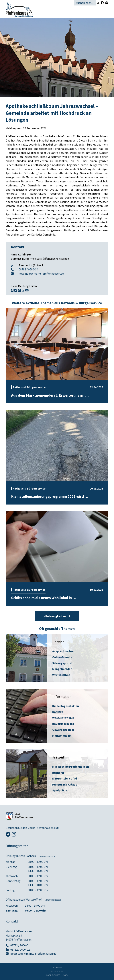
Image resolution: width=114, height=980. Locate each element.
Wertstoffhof (61, 675)
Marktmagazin (62, 736)
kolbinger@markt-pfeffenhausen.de (41, 274)
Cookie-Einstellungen (57, 975)
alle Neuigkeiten (57, 616)
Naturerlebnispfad (65, 778)
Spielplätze (60, 790)
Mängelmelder (62, 669)
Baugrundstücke (63, 724)
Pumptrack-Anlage (65, 784)
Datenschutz (57, 972)
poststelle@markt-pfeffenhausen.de (31, 954)
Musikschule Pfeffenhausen (71, 767)
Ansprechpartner (63, 651)
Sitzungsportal (62, 663)
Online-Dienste (62, 657)
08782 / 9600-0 (17, 945)
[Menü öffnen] (105, 11)
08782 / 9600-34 (28, 269)
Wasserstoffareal (64, 718)
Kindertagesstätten (66, 706)
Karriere (58, 712)
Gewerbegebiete (63, 730)
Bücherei (58, 773)
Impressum (57, 968)
